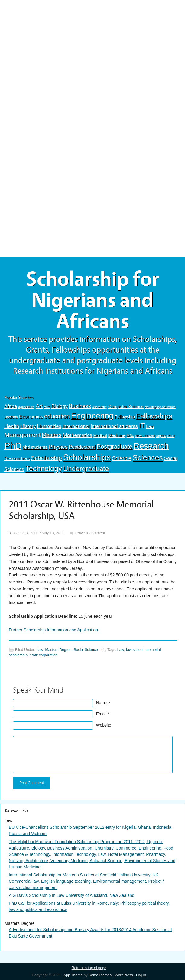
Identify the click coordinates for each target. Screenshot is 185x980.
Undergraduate (86, 469)
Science (122, 458)
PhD (13, 446)
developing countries (160, 407)
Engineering (92, 416)
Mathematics (77, 435)
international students (114, 426)
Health (12, 426)
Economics (31, 416)
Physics (58, 447)
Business (80, 406)
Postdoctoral (82, 447)
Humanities (49, 426)
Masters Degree (58, 650)
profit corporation (44, 655)
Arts (47, 407)
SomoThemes (100, 975)
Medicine (117, 435)
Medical (100, 436)
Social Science (86, 650)
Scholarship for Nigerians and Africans (93, 300)
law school (135, 650)
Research (151, 446)
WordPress (124, 975)
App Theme (73, 975)
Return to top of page (89, 968)
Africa (11, 406)
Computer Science (126, 407)
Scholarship (46, 458)
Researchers (17, 459)
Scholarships (87, 457)
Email (101, 714)
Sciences (148, 458)
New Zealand (145, 436)
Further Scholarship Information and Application (53, 630)
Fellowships (154, 416)
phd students (35, 447)
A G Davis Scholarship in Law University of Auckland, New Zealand (72, 895)
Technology (44, 468)
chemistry (100, 407)
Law (150, 426)
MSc (130, 436)
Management (22, 435)
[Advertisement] (92, 44)
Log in (141, 975)
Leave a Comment (90, 533)
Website (104, 725)
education (57, 416)
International (76, 426)
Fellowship (125, 417)
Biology (60, 406)
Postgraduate (115, 447)
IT (142, 426)
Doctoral (11, 417)
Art (39, 406)
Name (102, 703)
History (28, 426)
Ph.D (171, 436)
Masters (52, 435)
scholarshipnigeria (24, 533)
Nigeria (161, 436)
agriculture (26, 407)
